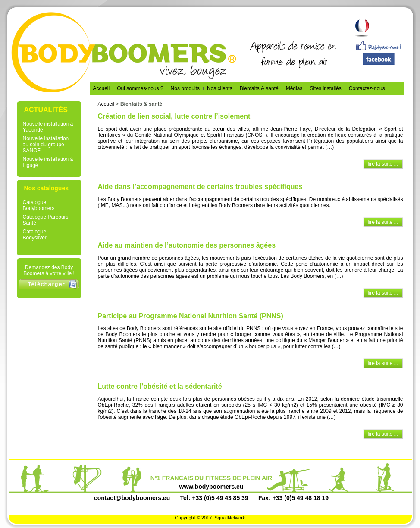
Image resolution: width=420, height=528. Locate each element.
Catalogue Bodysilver (35, 235)
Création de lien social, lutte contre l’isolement (174, 116)
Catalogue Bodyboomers (39, 205)
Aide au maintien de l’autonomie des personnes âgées (187, 245)
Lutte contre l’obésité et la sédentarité (160, 386)
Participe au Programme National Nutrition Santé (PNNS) (191, 316)
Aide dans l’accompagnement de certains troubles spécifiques (200, 187)
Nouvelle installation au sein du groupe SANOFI (46, 145)
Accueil (106, 104)
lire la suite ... (383, 164)
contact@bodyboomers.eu (132, 498)
